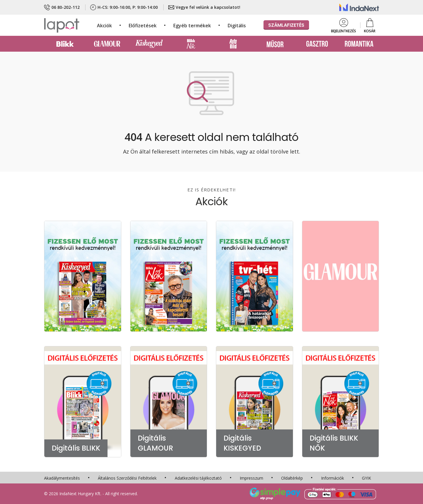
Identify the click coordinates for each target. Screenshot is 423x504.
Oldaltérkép (292, 478)
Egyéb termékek (192, 26)
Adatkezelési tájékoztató (198, 478)
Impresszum (251, 478)
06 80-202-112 (62, 7)
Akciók (104, 26)
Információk (333, 478)
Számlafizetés (286, 25)
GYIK (366, 478)
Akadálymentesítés (62, 478)
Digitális (237, 26)
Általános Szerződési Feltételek (127, 478)
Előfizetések (143, 26)
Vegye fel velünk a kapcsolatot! (204, 7)
